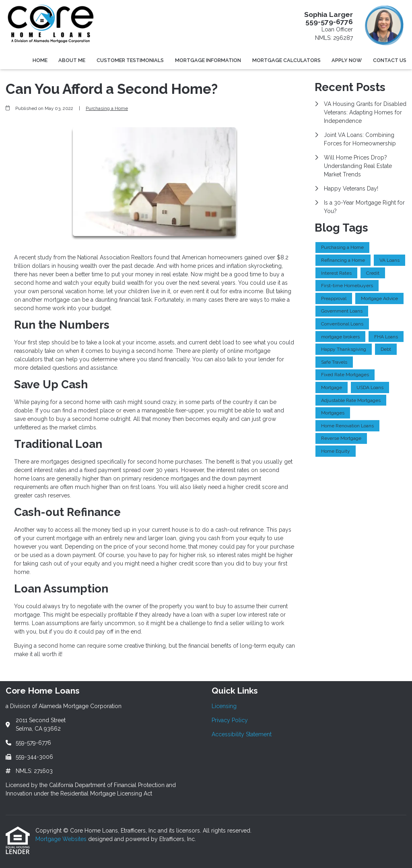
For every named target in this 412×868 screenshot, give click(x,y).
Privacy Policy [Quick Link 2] (230, 720)
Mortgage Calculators (286, 60)
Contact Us (390, 60)
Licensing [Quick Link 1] (224, 706)
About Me (72, 60)
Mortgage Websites (62, 839)
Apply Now (347, 60)
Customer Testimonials (130, 60)
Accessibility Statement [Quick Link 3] (242, 734)
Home (40, 60)
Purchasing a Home (107, 108)
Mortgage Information (208, 60)
